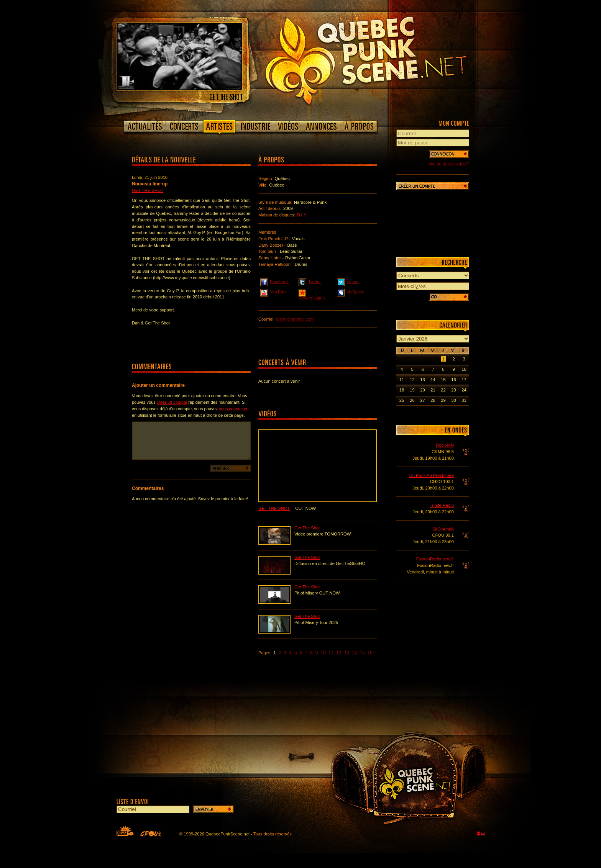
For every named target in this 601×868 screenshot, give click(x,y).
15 (362, 653)
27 (422, 400)
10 (323, 653)
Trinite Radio (442, 505)
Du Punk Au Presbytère (432, 475)
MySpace (351, 292)
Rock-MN (445, 445)
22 (443, 390)
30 (453, 400)
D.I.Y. (302, 215)
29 (443, 400)
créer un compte (172, 402)
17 (464, 380)
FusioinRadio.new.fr (435, 559)
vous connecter (233, 409)
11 (331, 653)
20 (422, 390)
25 (402, 400)
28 (433, 400)
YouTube (273, 292)
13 (347, 653)
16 (370, 653)
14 (354, 653)
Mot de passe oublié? (449, 164)
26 (412, 400)
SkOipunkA (443, 529)
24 (464, 390)
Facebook (274, 281)
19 (412, 390)
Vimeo (348, 281)
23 (453, 390)
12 (339, 653)
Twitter (310, 281)
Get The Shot (148, 190)
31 (464, 400)
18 (402, 390)
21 (433, 390)
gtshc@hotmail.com (295, 319)
